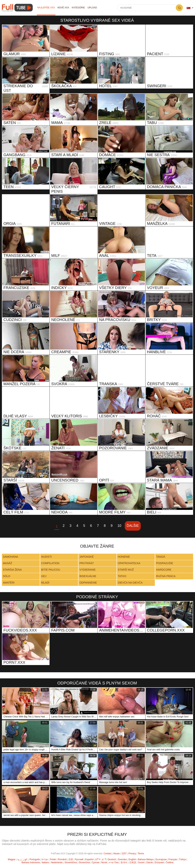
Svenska (122, 859)
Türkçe (183, 859)
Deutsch (112, 859)
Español (89, 859)
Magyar (12, 859)
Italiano (45, 862)
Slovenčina (84, 862)
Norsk (104, 862)
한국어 (124, 862)
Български (161, 859)
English (132, 859)
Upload (92, 8)
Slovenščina (71, 862)
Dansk (150, 862)
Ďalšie (133, 526)
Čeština (170, 862)
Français (173, 859)
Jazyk (189, 8)
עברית (45, 859)
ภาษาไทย (114, 862)
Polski (53, 859)
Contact (107, 854)
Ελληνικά (159, 862)
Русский (79, 859)
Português (35, 859)
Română (62, 859)
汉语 (71, 859)
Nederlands (57, 862)
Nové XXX (63, 8)
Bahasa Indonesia (31, 862)
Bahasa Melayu (146, 859)
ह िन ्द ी (101, 859)
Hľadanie (179, 8)
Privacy (132, 854)
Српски (96, 862)
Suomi (141, 862)
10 (119, 526)
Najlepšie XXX (46, 8)
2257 (124, 854)
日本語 (133, 862)
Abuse (116, 854)
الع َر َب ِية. (22, 859)
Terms (141, 854)
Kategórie (78, 8)
